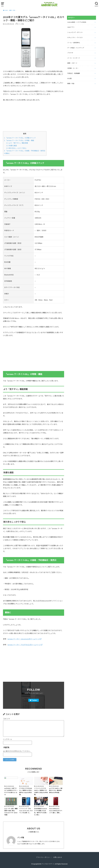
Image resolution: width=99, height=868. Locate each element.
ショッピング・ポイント (75, 32)
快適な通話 (12, 146)
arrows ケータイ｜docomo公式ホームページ (24, 639)
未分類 (69, 79)
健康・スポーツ (72, 63)
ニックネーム (7, 739)
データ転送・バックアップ (76, 48)
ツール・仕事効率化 (74, 43)
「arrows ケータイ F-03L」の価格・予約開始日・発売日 (25, 151)
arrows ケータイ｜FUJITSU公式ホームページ (24, 645)
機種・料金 (71, 84)
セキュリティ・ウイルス (75, 38)
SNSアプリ (71, 27)
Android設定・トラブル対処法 (77, 22)
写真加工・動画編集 (74, 73)
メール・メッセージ (74, 58)
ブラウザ (70, 53)
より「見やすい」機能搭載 (17, 143)
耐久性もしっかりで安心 (16, 148)
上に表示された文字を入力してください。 (17, 751)
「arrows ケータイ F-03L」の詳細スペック (20, 138)
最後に (7, 153)
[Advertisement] (34, 118)
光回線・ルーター (73, 68)
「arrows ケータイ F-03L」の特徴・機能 (19, 140)
